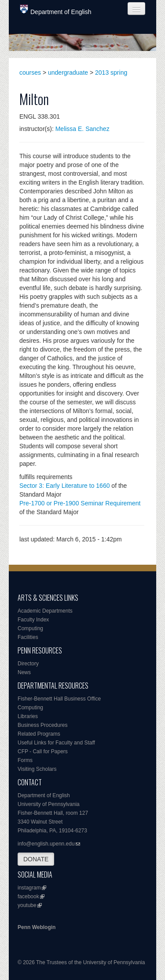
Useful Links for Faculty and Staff (56, 743)
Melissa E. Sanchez (82, 129)
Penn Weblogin (37, 927)
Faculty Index (33, 620)
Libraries (28, 716)
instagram (29, 888)
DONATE (36, 859)
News (24, 672)
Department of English (56, 10)
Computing (30, 628)
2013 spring (111, 73)
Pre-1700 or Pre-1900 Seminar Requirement (80, 503)
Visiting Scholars (37, 769)
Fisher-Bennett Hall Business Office (59, 699)
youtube (27, 905)
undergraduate (68, 73)
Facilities (28, 637)
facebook (28, 897)
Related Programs (39, 734)
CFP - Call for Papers (43, 751)
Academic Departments (45, 611)
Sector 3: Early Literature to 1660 (64, 486)
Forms (25, 760)
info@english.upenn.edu (46, 844)
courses (30, 73)
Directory (28, 664)
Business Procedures (42, 725)
